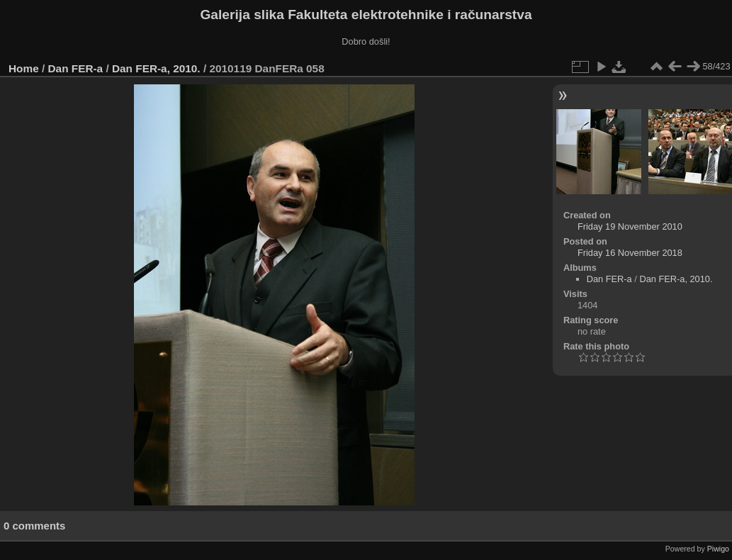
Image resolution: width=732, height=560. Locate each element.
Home (24, 68)
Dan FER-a (76, 68)
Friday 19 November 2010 (630, 226)
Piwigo (718, 549)
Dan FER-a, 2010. (156, 68)
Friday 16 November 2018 (630, 253)
